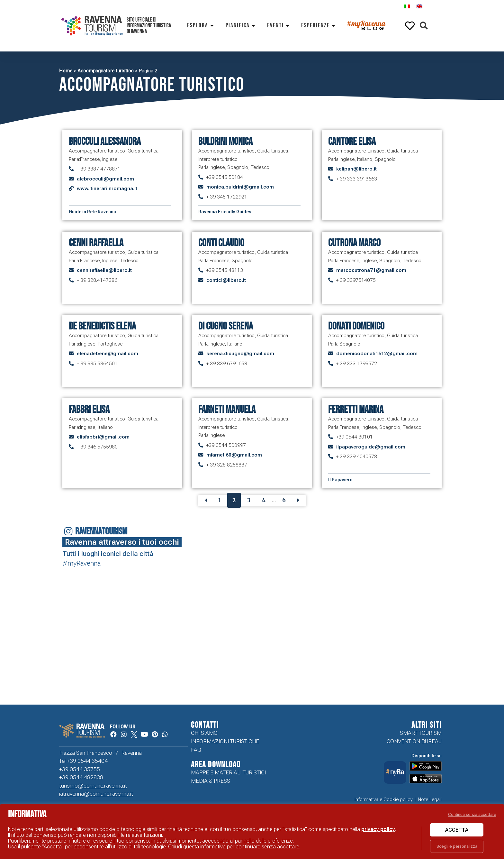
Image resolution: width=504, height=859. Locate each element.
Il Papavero (340, 480)
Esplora (202, 26)
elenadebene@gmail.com (108, 354)
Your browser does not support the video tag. (468, 669)
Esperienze (319, 26)
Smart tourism (421, 733)
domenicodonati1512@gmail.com (377, 354)
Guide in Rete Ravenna (93, 212)
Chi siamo (204, 733)
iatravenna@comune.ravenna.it (96, 794)
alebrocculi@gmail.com (105, 179)
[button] (424, 26)
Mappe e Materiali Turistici (228, 772)
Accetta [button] (457, 830)
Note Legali (430, 799)
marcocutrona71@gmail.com (371, 270)
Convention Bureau (414, 741)
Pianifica (242, 26)
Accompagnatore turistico (106, 71)
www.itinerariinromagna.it (107, 189)
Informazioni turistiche (225, 741)
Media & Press (211, 781)
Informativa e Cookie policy (384, 799)
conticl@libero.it (226, 280)
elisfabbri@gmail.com (103, 437)
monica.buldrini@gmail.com (240, 187)
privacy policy (378, 829)
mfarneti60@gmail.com (234, 455)
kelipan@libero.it (356, 169)
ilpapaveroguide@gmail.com (371, 447)
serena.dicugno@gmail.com (240, 354)
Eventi (279, 26)
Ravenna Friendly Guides (225, 212)
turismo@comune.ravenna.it (93, 786)
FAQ (196, 750)
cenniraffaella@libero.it (104, 270)
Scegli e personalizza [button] (457, 846)
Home (66, 71)
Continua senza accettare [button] (472, 814)
